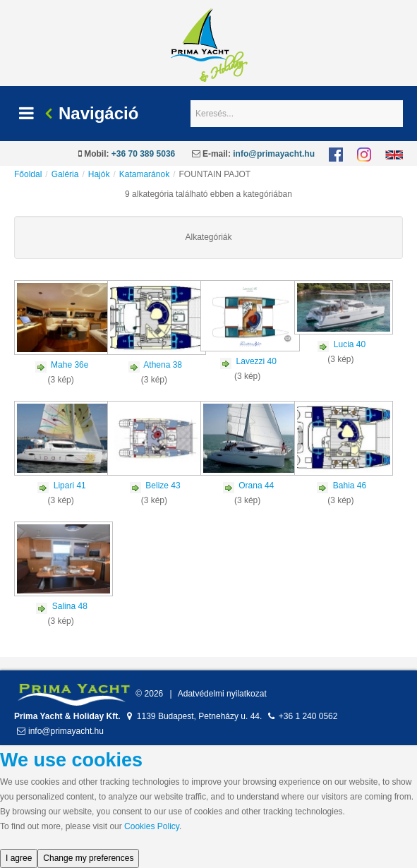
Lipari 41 (70, 486)
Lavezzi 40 (256, 361)
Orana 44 (256, 486)
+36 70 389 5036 (143, 154)
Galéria (65, 174)
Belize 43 (163, 486)
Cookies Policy (152, 826)
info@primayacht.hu (274, 154)
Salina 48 (70, 606)
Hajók (99, 174)
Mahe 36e (69, 365)
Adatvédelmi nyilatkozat (222, 694)
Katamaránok (144, 174)
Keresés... (191, 101)
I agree (19, 858)
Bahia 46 (350, 486)
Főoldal (28, 174)
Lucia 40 (350, 344)
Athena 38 (163, 365)
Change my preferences (88, 858)
